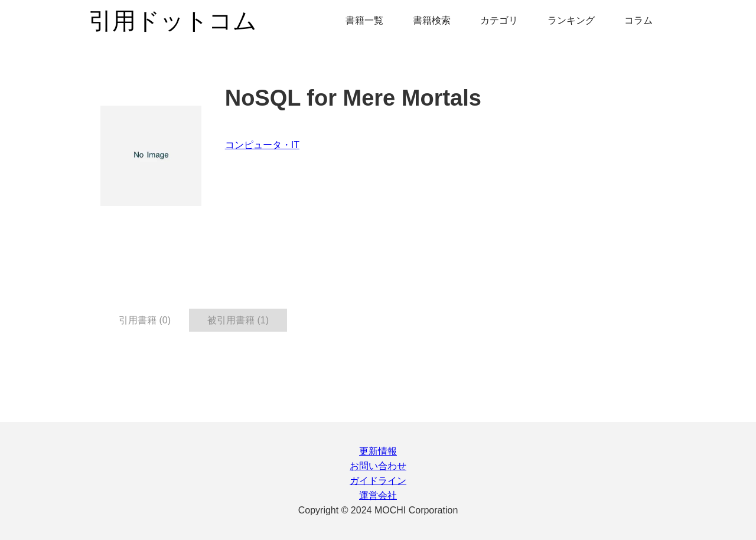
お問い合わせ (378, 466)
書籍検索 (432, 20)
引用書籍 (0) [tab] (145, 320)
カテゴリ (499, 20)
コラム (638, 20)
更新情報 (378, 451)
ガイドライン (378, 481)
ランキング (571, 20)
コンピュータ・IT (262, 145)
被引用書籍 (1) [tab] (238, 320)
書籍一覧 (364, 20)
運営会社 (378, 495)
